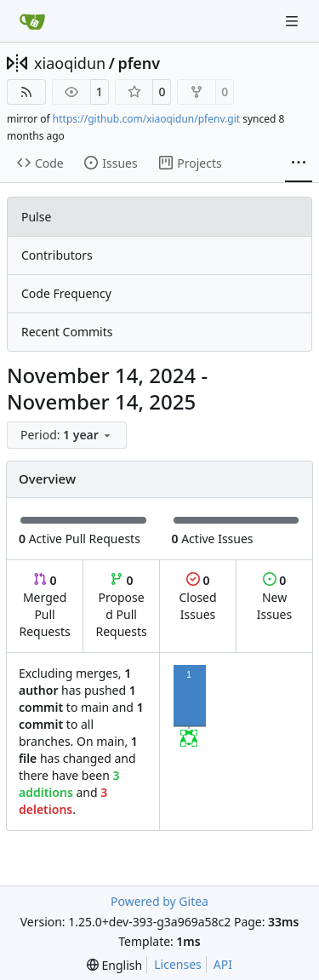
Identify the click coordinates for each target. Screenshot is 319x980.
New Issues (274, 597)
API (223, 964)
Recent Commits (67, 332)
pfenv (139, 63)
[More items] (299, 163)
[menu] (67, 435)
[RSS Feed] (26, 92)
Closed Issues (197, 597)
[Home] (32, 21)
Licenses (178, 964)
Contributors (57, 255)
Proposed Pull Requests (122, 606)
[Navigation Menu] (293, 21)
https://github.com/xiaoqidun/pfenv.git (146, 119)
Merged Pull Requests (44, 606)
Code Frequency (66, 293)
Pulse (36, 217)
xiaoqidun (70, 63)
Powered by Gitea (159, 901)
